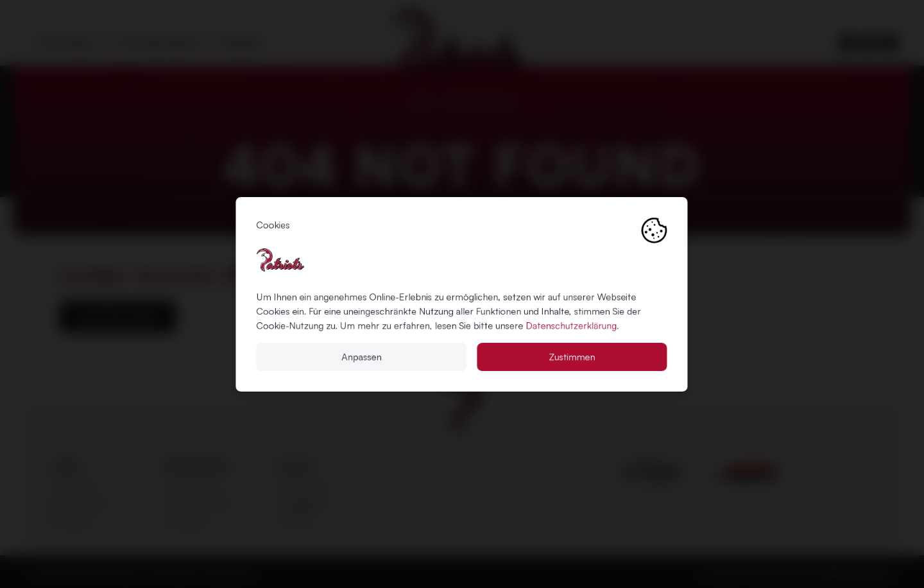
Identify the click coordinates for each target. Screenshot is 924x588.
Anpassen (362, 356)
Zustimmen (572, 356)
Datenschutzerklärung (572, 325)
